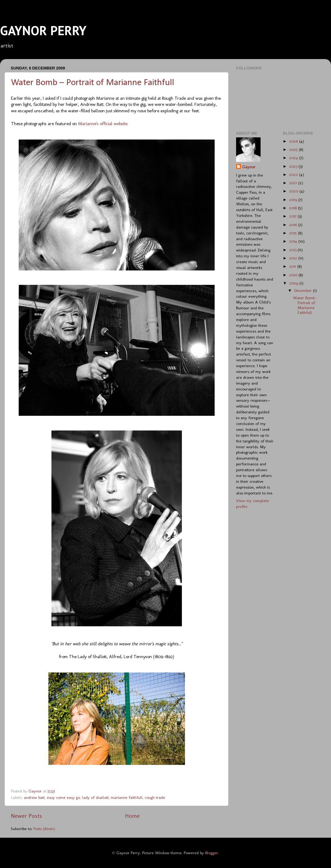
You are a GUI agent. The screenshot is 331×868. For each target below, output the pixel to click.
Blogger (212, 853)
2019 (294, 199)
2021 (294, 183)
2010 (294, 275)
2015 (293, 233)
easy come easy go (63, 797)
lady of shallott (95, 797)
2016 (294, 225)
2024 (294, 158)
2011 (293, 266)
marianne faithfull (127, 797)
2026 (294, 141)
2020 (294, 191)
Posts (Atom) (44, 829)
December (304, 290)
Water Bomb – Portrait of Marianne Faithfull (93, 83)
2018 (293, 208)
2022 (294, 174)
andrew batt (34, 797)
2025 (294, 149)
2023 (294, 166)
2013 (293, 250)
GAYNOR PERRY (43, 30)
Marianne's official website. (103, 124)
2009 (294, 283)
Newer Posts (26, 816)
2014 (294, 241)
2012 (294, 258)
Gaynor (249, 167)
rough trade (155, 797)
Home (132, 816)
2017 (293, 216)
